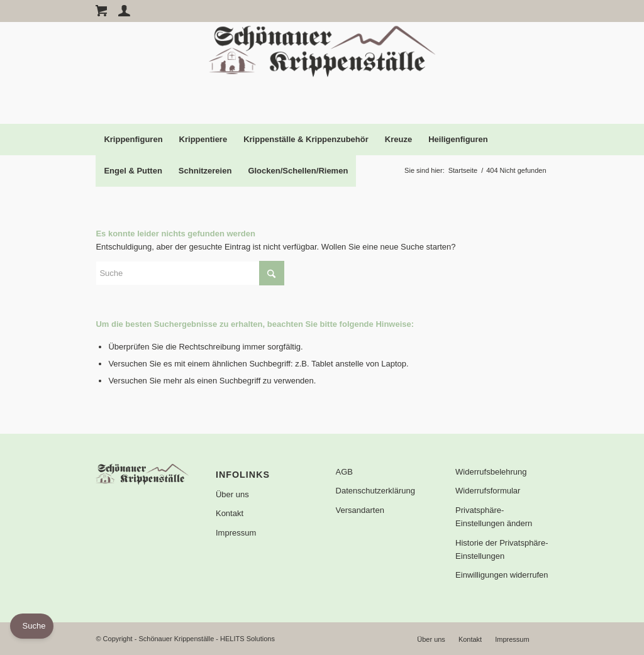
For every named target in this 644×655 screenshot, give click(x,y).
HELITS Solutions (247, 639)
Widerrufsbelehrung (491, 472)
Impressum (236, 533)
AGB (344, 472)
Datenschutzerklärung (375, 491)
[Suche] (190, 273)
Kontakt (230, 513)
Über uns (232, 494)
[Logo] (322, 73)
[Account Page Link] (124, 11)
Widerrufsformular (488, 491)
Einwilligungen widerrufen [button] (502, 575)
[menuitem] (133, 140)
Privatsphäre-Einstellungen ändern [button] (494, 517)
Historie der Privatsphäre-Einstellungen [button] (502, 549)
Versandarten (360, 510)
